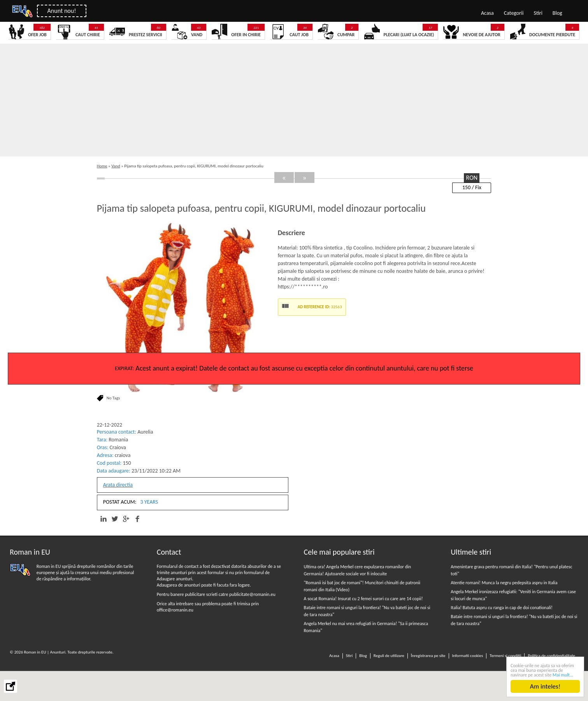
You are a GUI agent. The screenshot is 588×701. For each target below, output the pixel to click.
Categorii (514, 13)
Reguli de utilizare (389, 656)
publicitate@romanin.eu (252, 594)
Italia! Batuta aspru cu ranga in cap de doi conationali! (502, 608)
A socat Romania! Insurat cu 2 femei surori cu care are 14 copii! (363, 599)
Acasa (487, 13)
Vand (116, 166)
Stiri (538, 13)
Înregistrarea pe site (428, 656)
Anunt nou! (62, 11)
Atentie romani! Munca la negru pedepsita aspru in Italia (504, 583)
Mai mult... (563, 675)
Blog (557, 13)
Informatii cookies (468, 656)
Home (102, 166)
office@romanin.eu (175, 610)
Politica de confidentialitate (551, 656)
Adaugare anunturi (175, 579)
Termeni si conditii (505, 656)
